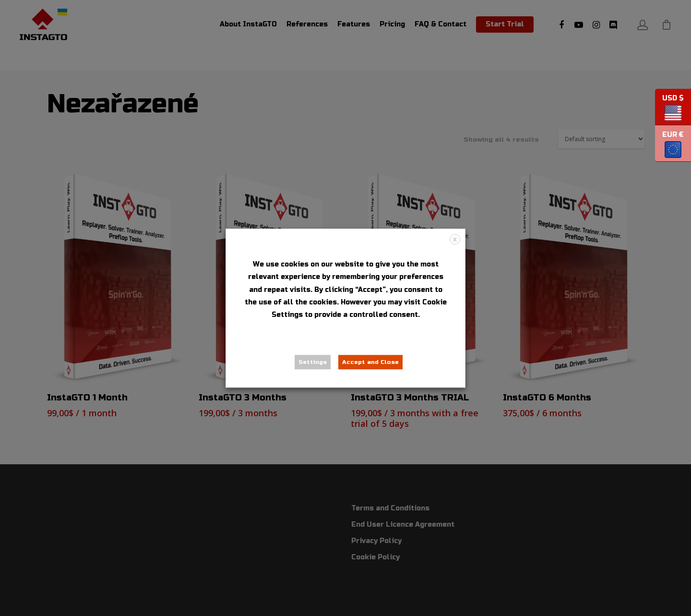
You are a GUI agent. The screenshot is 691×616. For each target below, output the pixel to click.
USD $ (669, 110)
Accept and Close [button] (370, 362)
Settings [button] (313, 362)
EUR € (669, 146)
